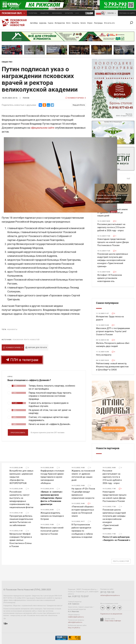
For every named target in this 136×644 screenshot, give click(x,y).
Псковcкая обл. (12, 13)
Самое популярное (107, 303)
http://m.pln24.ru (74, 628)
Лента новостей (121, 561)
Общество (45, 13)
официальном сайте (42, 128)
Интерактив (60, 23)
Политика (33, 13)
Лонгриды (98, 23)
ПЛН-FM (111, 13)
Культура (69, 13)
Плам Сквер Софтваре (113, 621)
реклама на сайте (127, 13)
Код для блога (79, 105)
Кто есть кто (109, 23)
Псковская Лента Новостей (26, 340)
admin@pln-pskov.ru (75, 622)
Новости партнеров (108, 448)
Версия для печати (38, 348)
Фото (68, 23)
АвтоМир (34, 23)
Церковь (43, 23)
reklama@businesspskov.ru (110, 595)
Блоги (83, 23)
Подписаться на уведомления (111, 614)
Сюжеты (76, 23)
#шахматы (12, 329)
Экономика (57, 13)
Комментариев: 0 (14, 348)
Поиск (133, 23)
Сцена (51, 23)
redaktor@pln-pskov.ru (76, 617)
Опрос (90, 23)
